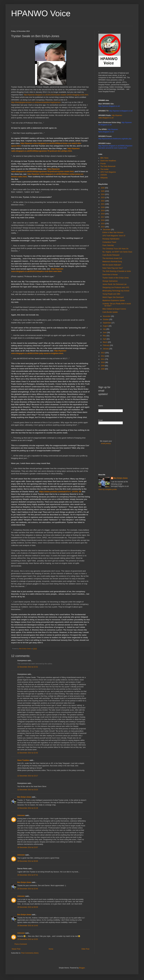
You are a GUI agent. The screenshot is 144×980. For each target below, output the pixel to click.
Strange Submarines (110, 281)
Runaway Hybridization (111, 239)
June (105, 332)
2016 (103, 220)
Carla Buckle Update (110, 312)
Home (51, 949)
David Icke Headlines (108, 161)
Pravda (103, 164)
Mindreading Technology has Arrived (116, 291)
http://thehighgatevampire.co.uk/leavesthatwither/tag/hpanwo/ (36, 102)
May (105, 336)
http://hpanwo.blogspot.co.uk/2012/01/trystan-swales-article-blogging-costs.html (56, 95)
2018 (103, 214)
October (106, 319)
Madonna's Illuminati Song (112, 262)
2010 (103, 362)
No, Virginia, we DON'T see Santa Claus (117, 252)
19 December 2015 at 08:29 (28, 907)
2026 (103, 188)
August (106, 326)
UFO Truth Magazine (108, 172)
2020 (103, 207)
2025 (103, 191)
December (107, 230)
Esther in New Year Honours (113, 232)
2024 (103, 194)
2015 (103, 224)
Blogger (82, 968)
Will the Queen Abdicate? (112, 265)
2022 (103, 201)
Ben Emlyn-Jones (24, 797)
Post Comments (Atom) (30, 953)
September (107, 323)
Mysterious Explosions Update (114, 300)
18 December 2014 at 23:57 (28, 847)
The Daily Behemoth (108, 166)
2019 (103, 211)
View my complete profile (108, 489)
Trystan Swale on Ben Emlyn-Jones (116, 278)
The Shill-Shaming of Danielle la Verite (117, 271)
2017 (103, 217)
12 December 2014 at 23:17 (28, 776)
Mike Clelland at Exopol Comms (114, 309)
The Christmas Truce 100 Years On (115, 249)
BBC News (104, 158)
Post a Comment (21, 944)
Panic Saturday (108, 245)
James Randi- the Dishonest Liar (115, 284)
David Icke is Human (110, 275)
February (106, 345)
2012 (103, 356)
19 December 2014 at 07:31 (28, 875)
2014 (103, 227)
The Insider (105, 169)
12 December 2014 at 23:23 (28, 790)
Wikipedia (104, 178)
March (105, 342)
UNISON (104, 175)
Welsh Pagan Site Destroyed (113, 297)
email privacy (106, 443)
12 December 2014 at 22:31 (28, 667)
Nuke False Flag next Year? (113, 268)
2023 (103, 198)
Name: (101, 406)
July (105, 329)
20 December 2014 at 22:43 (28, 889)
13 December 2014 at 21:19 (28, 808)
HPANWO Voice (41, 13)
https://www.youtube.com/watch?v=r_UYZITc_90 (60, 492)
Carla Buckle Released (111, 255)
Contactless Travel (109, 242)
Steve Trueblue (23, 760)
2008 (103, 369)
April (105, 339)
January (106, 349)
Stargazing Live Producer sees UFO (116, 287)
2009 (103, 366)
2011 (103, 359)
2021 (103, 204)
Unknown (21, 815)
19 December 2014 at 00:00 (28, 861)
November (107, 316)
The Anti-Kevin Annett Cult (112, 258)
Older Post (85, 949)
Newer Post (16, 949)
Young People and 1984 (111, 294)
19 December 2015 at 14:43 (28, 926)
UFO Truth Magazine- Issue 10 (114, 236)
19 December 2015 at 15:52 (28, 939)
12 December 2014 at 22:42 (28, 753)
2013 (103, 353)
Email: (101, 420)
